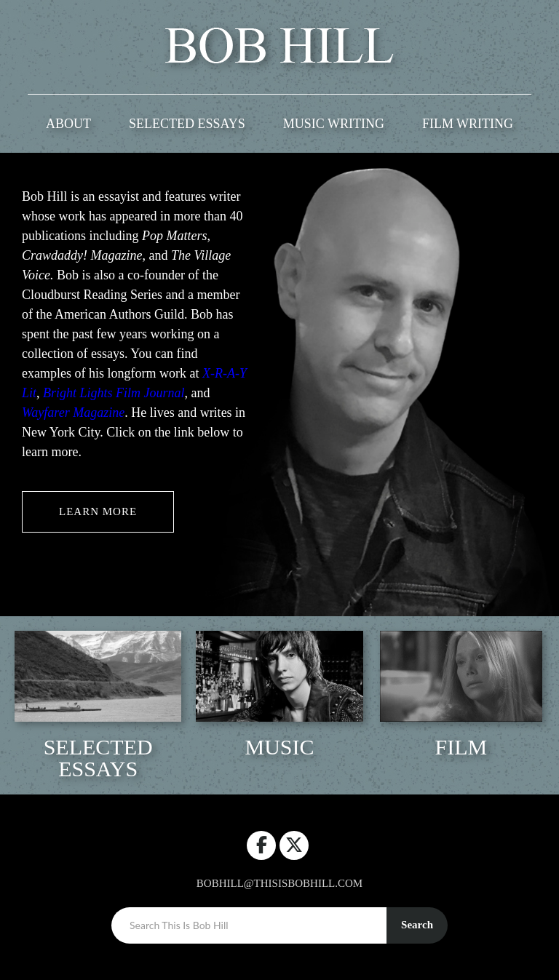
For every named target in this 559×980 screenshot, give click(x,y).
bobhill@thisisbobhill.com (279, 883)
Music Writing (334, 124)
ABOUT (68, 124)
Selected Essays (187, 124)
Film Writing (468, 124)
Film (461, 747)
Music (279, 747)
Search (417, 925)
